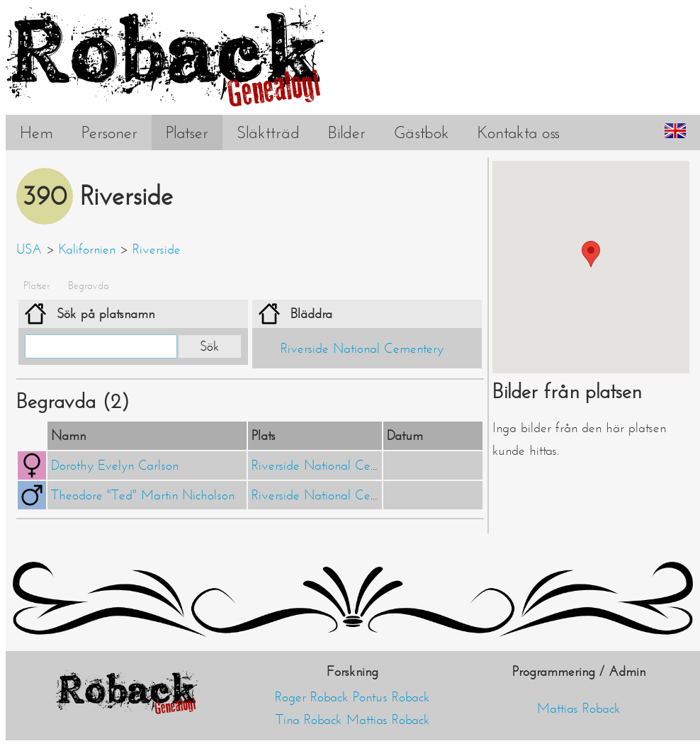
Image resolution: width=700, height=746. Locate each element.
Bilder (347, 132)
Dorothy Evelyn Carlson (115, 465)
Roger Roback (312, 697)
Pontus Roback (391, 697)
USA (29, 249)
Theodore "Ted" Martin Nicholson (143, 495)
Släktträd (268, 132)
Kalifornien (87, 249)
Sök (210, 346)
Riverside (157, 249)
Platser (187, 132)
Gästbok (422, 132)
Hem (36, 132)
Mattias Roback (388, 720)
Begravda (89, 286)
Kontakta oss (519, 132)
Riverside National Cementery (362, 349)
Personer (109, 132)
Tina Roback (309, 720)
